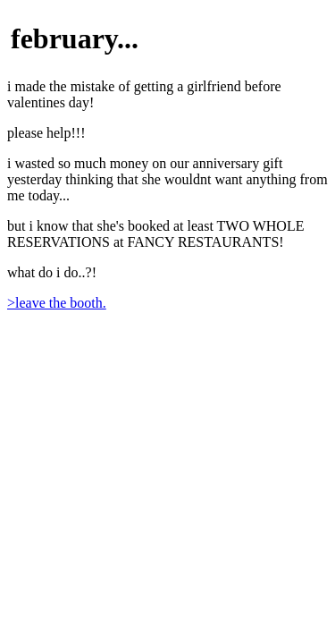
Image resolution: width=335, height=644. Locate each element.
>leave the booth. (57, 303)
